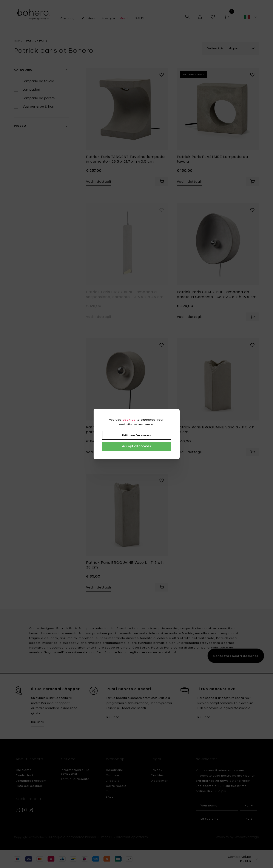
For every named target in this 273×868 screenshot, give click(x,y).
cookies (129, 420)
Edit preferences (137, 435)
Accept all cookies (136, 446)
